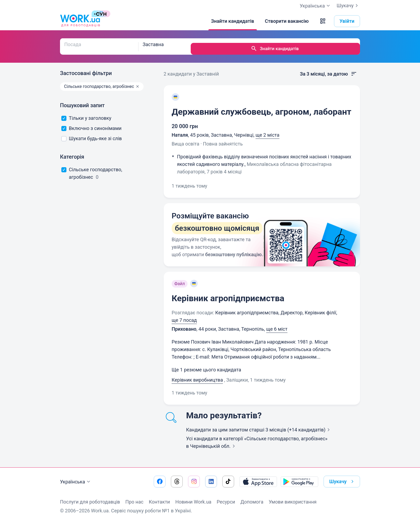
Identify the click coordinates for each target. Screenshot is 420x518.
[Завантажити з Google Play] (299, 477)
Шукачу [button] (342, 477)
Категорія (72, 152)
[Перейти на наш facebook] (160, 477)
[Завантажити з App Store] (258, 477)
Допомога (252, 497)
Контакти (159, 497)
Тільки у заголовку (86, 113)
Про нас (134, 497)
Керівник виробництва (197, 375)
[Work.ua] (80, 21)
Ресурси (226, 497)
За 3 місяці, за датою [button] (328, 69)
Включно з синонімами (91, 124)
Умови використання (293, 497)
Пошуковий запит (82, 101)
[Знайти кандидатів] (233, 21)
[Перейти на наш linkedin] (211, 477)
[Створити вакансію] (287, 21)
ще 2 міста (267, 130)
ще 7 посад (184, 316)
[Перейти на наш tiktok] (228, 477)
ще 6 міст (277, 324)
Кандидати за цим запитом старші (259, 425)
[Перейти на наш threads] (177, 477)
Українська (76, 477)
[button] (323, 21)
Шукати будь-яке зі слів (92, 134)
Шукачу (348, 6)
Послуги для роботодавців (90, 497)
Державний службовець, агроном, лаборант (262, 107)
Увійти (347, 21)
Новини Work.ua (193, 497)
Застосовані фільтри (86, 69)
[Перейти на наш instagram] (194, 477)
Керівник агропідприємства (228, 294)
